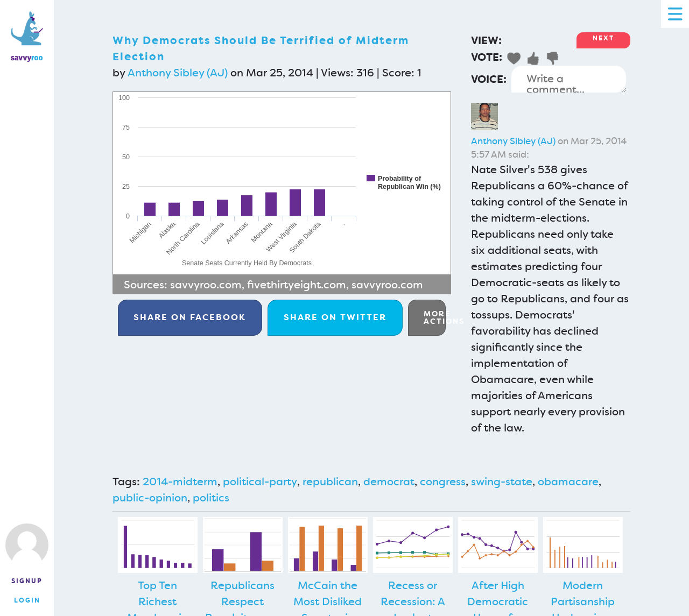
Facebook (190, 317)
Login (27, 600)
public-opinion (150, 498)
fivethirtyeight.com (297, 285)
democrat (389, 482)
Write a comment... (569, 79)
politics (211, 498)
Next (603, 38)
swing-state (502, 482)
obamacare (568, 482)
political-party (260, 482)
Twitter (335, 317)
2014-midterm (180, 482)
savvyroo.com (206, 285)
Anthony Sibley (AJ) (178, 73)
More (435, 317)
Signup (27, 581)
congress (443, 482)
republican (330, 482)
